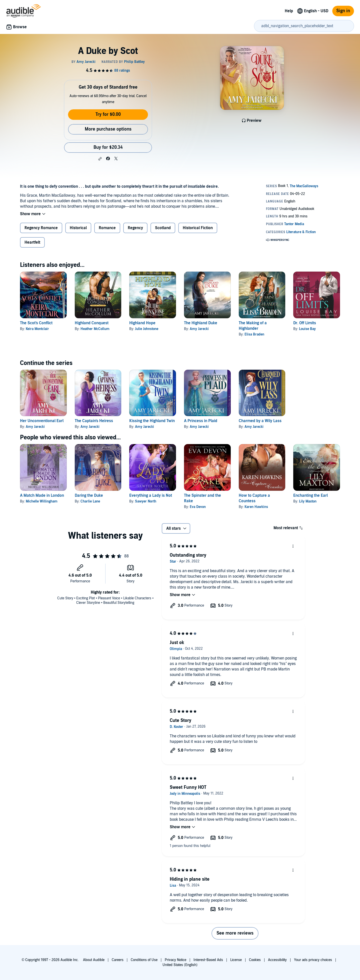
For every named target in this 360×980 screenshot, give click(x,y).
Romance (107, 228)
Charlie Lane (90, 501)
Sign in (343, 11)
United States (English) (180, 965)
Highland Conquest (92, 323)
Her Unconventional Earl (42, 421)
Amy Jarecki (199, 329)
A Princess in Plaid (201, 421)
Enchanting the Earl (310, 495)
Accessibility (277, 960)
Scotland (163, 228)
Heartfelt (32, 242)
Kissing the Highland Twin (152, 421)
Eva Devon (198, 507)
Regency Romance (41, 228)
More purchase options (108, 129)
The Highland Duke (201, 323)
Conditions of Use (144, 960)
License (236, 960)
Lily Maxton (308, 501)
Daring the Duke (89, 495)
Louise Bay (307, 329)
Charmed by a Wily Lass (260, 421)
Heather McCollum (95, 329)
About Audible (94, 960)
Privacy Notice (175, 960)
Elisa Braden (254, 334)
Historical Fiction (198, 228)
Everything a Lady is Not (151, 495)
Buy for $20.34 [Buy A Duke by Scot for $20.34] (108, 147)
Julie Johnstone (147, 329)
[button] (100, 159)
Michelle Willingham (42, 501)
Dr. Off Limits (305, 323)
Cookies (255, 960)
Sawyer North (146, 501)
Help (289, 11)
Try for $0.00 (108, 114)
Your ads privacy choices (313, 960)
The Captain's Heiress (94, 421)
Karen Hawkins (256, 507)
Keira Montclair (37, 329)
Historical (78, 228)
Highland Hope (142, 323)
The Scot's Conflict (36, 323)
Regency (135, 228)
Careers (118, 960)
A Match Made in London (42, 495)
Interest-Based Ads (208, 960)
